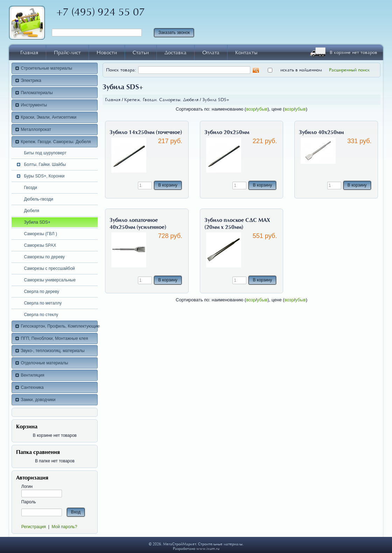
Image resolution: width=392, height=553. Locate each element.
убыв (262, 109)
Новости (107, 52)
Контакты (246, 52)
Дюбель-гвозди (38, 199)
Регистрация (34, 527)
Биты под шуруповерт (45, 153)
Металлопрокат (36, 129)
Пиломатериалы (37, 93)
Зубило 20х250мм (227, 132)
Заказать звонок (174, 33)
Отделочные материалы (44, 363)
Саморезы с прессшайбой (49, 268)
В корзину (168, 185)
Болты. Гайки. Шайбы (45, 164)
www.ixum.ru (208, 549)
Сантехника (32, 387)
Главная (29, 52)
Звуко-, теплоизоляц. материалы (52, 351)
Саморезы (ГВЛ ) (40, 234)
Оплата (211, 52)
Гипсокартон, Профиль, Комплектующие (59, 326)
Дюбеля (31, 211)
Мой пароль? (64, 527)
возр (251, 109)
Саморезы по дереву (44, 257)
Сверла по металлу (43, 303)
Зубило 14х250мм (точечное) (146, 132)
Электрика (31, 80)
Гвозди (30, 188)
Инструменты (34, 105)
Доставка (176, 52)
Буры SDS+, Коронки (44, 176)
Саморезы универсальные (50, 280)
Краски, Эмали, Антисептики (48, 117)
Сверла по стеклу (41, 315)
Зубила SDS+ (37, 222)
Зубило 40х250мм (321, 132)
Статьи (141, 52)
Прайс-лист (67, 52)
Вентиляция (32, 375)
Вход (76, 512)
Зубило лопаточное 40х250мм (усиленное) (138, 224)
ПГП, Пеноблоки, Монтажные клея (54, 338)
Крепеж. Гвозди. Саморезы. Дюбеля (56, 142)
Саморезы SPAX (40, 245)
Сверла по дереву (41, 292)
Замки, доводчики (38, 400)
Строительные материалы (46, 68)
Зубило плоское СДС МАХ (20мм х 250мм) (237, 224)
